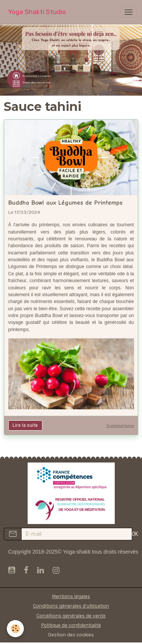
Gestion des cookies (71, 635)
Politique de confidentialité (71, 625)
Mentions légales (71, 597)
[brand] (37, 12)
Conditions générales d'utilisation (71, 606)
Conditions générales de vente (71, 616)
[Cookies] (15, 629)
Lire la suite (25, 425)
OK (135, 534)
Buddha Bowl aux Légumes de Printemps (65, 203)
